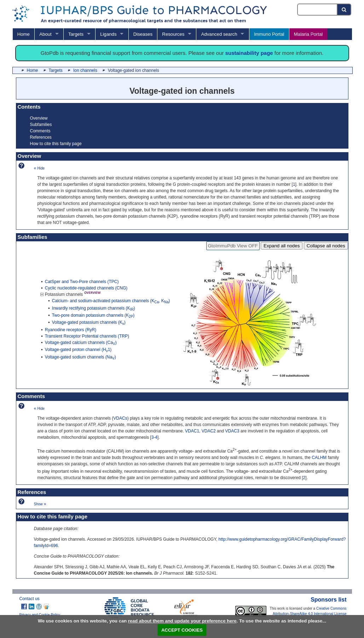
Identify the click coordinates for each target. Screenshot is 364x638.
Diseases (143, 34)
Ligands (108, 34)
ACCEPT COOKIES (182, 630)
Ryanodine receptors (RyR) (71, 330)
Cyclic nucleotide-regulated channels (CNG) (86, 288)
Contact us (30, 599)
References (41, 137)
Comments (40, 131)
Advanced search (219, 34)
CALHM (319, 458)
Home (24, 34)
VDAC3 (232, 431)
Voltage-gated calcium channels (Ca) (81, 343)
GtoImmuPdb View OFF (233, 246)
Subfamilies (41, 125)
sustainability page (249, 53)
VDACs (120, 418)
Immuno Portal (269, 34)
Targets (76, 34)
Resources (173, 34)
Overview (39, 118)
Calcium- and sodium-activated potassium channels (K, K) (111, 301)
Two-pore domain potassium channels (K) (93, 315)
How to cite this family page (56, 144)
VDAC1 (192, 431)
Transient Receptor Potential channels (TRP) (87, 336)
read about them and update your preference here (182, 621)
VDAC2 (209, 431)
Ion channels (85, 70)
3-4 (154, 437)
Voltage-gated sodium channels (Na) (80, 357)
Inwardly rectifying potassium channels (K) (94, 308)
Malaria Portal (308, 34)
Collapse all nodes (326, 246)
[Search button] (344, 10)
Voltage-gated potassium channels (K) (89, 322)
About (45, 34)
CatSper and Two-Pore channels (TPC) (82, 282)
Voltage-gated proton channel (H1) (78, 350)
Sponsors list (328, 600)
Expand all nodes (282, 246)
